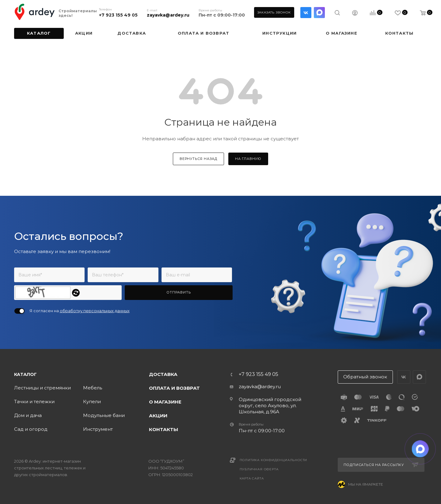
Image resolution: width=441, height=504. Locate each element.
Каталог (25, 374)
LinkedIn (319, 13)
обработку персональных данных (95, 311)
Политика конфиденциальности (274, 460)
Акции (158, 416)
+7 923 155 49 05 (118, 15)
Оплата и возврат (174, 388)
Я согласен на (80, 311)
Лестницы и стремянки (42, 388)
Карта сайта (252, 478)
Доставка (163, 374)
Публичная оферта (259, 469)
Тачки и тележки (34, 402)
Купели (92, 402)
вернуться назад (198, 159)
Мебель (93, 388)
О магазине (165, 402)
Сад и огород (31, 429)
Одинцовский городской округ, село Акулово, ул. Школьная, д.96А (270, 405)
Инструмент (98, 429)
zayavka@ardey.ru (168, 15)
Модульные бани (104, 415)
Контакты (163, 429)
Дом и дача (28, 415)
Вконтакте (306, 13)
